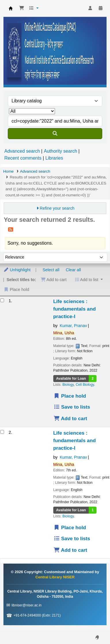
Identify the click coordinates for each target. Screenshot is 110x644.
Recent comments (23, 158)
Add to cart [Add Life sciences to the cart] (70, 418)
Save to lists (72, 407)
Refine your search (57, 208)
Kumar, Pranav (73, 326)
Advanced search (22, 151)
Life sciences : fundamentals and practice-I (75, 309)
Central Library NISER (11, 8)
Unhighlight (17, 270)
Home (8, 171)
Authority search (60, 151)
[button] (22, 8)
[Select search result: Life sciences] (2, 300)
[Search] (55, 134)
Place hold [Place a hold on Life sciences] (70, 396)
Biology (68, 385)
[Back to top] (93, 626)
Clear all (73, 270)
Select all (51, 270)
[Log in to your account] (90, 8)
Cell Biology (85, 385)
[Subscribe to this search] (11, 229)
